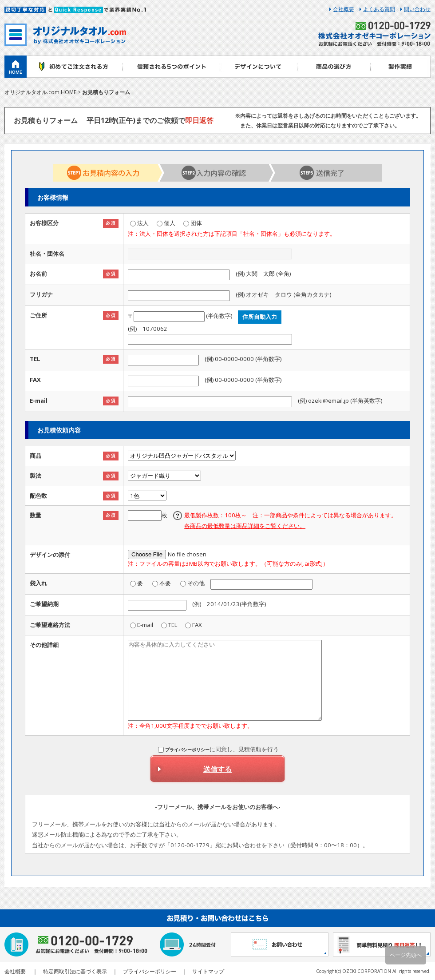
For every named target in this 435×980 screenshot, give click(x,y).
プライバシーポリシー (187, 750)
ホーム (16, 67)
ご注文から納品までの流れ (171, 67)
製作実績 (401, 67)
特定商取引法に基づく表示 (75, 971)
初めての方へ (74, 67)
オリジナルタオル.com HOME (40, 92)
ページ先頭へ (406, 955)
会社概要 (344, 9)
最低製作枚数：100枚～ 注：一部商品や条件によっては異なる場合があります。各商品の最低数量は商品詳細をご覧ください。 (291, 520)
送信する (217, 769)
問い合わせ (417, 9)
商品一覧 (334, 67)
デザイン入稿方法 (259, 67)
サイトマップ (208, 971)
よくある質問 (379, 9)
